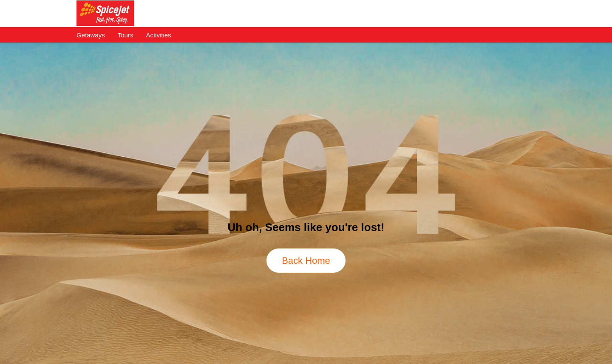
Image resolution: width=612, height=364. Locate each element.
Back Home (306, 261)
